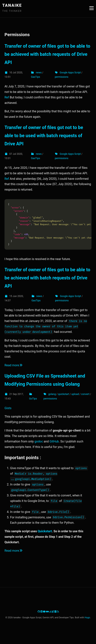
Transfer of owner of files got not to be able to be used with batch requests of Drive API (44, 136)
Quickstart (45, 531)
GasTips (35, 77)
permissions (62, 77)
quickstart (64, 394)
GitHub (54, 441)
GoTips (33, 399)
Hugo (87, 618)
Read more (14, 365)
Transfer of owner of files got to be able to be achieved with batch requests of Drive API (47, 54)
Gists (8, 408)
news (39, 73)
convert (85, 394)
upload (75, 394)
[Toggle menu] (92, 8)
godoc (39, 441)
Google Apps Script (70, 73)
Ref (7, 97)
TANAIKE (12, 5)
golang (52, 394)
